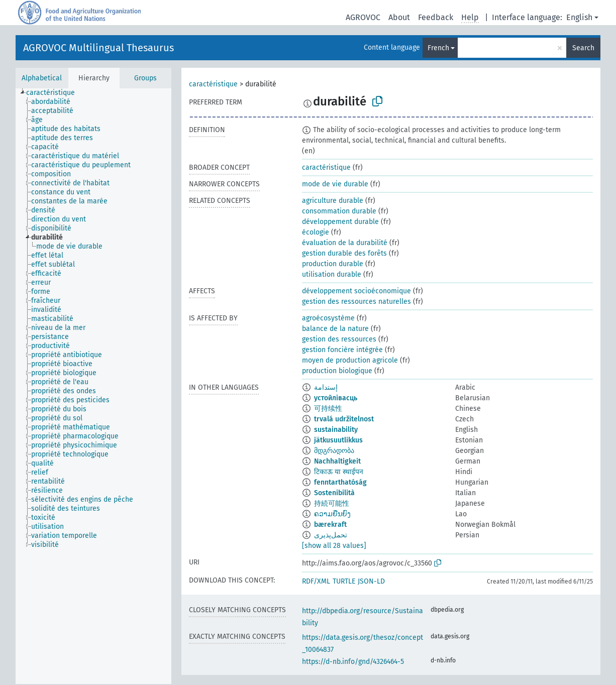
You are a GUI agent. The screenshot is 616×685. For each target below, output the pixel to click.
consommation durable (339, 211)
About (399, 17)
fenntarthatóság (340, 482)
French (438, 48)
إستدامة (326, 387)
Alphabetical (42, 78)
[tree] (93, 386)
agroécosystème (328, 318)
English (579, 17)
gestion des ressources (339, 339)
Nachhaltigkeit (337, 461)
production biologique (337, 371)
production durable (333, 264)
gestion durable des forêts (344, 253)
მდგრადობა (334, 451)
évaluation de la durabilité (345, 243)
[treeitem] (55, 93)
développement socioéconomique (356, 291)
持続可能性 (332, 503)
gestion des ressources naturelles (356, 302)
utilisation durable (332, 274)
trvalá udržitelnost (344, 419)
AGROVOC (363, 17)
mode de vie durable (335, 184)
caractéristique (213, 84)
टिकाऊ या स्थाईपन (339, 472)
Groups (145, 78)
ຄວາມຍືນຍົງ (332, 514)
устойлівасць (336, 398)
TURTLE (344, 581)
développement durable (340, 222)
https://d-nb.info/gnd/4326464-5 (353, 662)
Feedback (436, 17)
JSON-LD (371, 581)
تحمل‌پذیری (331, 535)
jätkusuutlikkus (338, 440)
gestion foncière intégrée (342, 350)
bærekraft (330, 525)
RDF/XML (316, 581)
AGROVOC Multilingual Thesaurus (98, 48)
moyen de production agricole (350, 360)
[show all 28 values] (334, 546)
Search (583, 48)
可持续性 (328, 409)
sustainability (336, 430)
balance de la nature (335, 329)
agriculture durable (333, 201)
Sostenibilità (334, 493)
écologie (316, 232)
